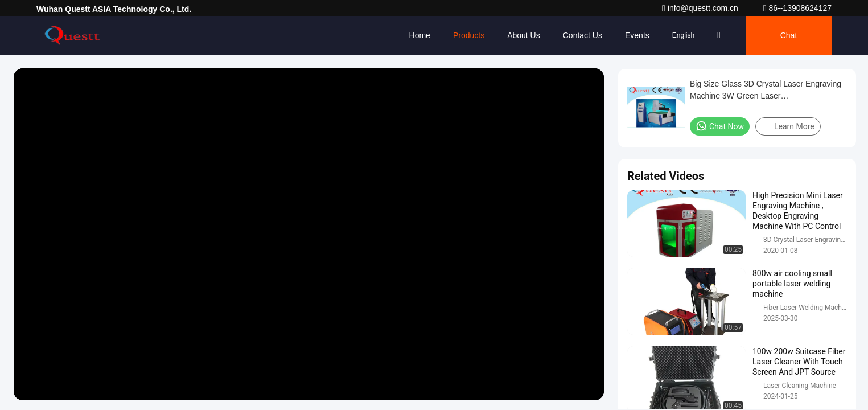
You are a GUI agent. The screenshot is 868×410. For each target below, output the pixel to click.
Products (469, 35)
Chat (789, 35)
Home (420, 35)
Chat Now (720, 126)
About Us (524, 35)
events (637, 35)
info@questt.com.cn (701, 8)
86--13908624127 (797, 8)
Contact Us (583, 35)
